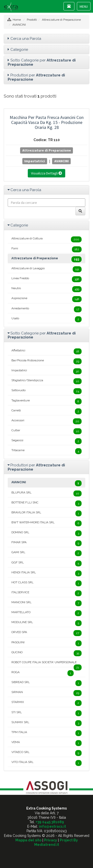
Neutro (46, 289)
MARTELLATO (46, 613)
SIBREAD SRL (46, 683)
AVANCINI (19, 25)
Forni (46, 249)
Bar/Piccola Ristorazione (46, 361)
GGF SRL (46, 563)
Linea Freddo (46, 279)
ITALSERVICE (46, 593)
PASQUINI (46, 643)
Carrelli (46, 411)
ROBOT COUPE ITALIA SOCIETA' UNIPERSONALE (46, 664)
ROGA (43, 673)
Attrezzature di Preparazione (61, 20)
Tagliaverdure (46, 401)
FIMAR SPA (46, 543)
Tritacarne (46, 451)
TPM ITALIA (46, 733)
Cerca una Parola (26, 39)
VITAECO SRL (46, 753)
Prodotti (32, 20)
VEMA (46, 743)
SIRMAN (46, 693)
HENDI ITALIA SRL (46, 573)
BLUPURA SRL (46, 493)
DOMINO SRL (46, 533)
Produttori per (36, 77)
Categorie (19, 50)
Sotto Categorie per (42, 62)
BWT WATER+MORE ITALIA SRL (46, 523)
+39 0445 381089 (50, 822)
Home (17, 20)
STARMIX (46, 703)
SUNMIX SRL (46, 723)
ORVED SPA (46, 633)
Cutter (46, 431)
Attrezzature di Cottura (46, 239)
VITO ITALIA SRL (46, 763)
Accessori (46, 421)
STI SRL (46, 713)
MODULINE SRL (46, 623)
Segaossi (46, 441)
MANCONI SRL (46, 603)
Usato (46, 319)
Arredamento (46, 309)
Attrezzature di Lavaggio (46, 269)
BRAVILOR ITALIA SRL (46, 513)
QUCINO (46, 653)
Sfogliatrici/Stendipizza (46, 381)
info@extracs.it (52, 826)
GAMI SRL (46, 553)
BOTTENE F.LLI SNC (46, 503)
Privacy (51, 840)
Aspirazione (46, 299)
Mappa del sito (28, 840)
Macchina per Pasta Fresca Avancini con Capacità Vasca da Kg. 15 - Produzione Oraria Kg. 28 (47, 122)
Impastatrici (35, 161)
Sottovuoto (46, 391)
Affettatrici (46, 351)
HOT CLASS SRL (46, 583)
